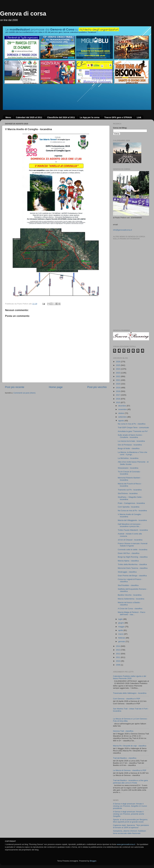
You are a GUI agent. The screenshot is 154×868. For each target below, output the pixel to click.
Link (139, 117)
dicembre (122, 406)
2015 (118, 402)
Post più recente (15, 387)
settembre (123, 417)
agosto (121, 421)
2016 (118, 399)
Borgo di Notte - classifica (129, 448)
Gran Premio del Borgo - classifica (132, 576)
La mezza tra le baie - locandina (131, 441)
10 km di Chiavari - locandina (130, 540)
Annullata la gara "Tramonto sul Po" (133, 431)
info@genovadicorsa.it (122, 230)
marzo (121, 634)
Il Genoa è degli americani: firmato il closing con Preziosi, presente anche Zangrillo (129, 814)
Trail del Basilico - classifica (125, 758)
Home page (56, 387)
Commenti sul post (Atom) (24, 393)
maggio (122, 627)
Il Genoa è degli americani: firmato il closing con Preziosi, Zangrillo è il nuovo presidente (130, 806)
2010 (118, 661)
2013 (118, 650)
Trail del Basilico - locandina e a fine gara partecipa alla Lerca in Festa (130, 782)
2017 (118, 395)
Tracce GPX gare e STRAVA (118, 117)
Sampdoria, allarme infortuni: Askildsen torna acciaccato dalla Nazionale (129, 832)
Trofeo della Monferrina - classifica (132, 564)
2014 (118, 646)
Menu (8, 117)
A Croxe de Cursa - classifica (130, 609)
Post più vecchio (97, 387)
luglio (121, 619)
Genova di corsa (23, 14)
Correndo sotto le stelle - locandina (133, 550)
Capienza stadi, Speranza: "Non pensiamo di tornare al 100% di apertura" (131, 826)
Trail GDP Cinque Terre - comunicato (133, 427)
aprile (121, 630)
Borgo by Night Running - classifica (133, 557)
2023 (118, 373)
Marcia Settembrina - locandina (131, 599)
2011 (118, 657)
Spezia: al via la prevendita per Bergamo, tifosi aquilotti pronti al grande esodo (130, 821)
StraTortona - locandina (128, 493)
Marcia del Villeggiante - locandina (132, 520)
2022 (118, 376)
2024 (118, 369)
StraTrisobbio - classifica (128, 585)
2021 (118, 380)
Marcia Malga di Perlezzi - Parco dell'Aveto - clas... (132, 613)
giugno (121, 623)
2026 (118, 362)
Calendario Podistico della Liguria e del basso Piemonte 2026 (129, 677)
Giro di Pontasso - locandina (130, 445)
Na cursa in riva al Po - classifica (132, 424)
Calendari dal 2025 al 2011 (29, 117)
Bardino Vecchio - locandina (130, 595)
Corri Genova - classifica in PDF (127, 699)
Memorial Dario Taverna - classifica (133, 568)
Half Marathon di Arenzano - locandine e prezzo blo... (130, 525)
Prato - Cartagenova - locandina (131, 503)
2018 (118, 391)
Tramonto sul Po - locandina (130, 490)
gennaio (122, 641)
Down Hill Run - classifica (129, 553)
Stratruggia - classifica (127, 572)
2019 (118, 388)
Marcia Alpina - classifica (128, 561)
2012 (118, 654)
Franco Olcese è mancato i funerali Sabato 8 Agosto (133, 545)
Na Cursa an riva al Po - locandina (132, 511)
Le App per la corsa (90, 117)
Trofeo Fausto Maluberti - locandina (133, 530)
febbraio (122, 638)
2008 (118, 665)
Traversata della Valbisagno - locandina (130, 693)
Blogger (93, 861)
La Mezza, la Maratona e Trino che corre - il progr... (133, 453)
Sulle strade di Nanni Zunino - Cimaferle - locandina (130, 436)
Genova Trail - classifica (123, 731)
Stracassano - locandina (128, 468)
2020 (118, 384)
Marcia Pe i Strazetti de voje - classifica (130, 746)
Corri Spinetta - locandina (129, 507)
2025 (118, 365)
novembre (123, 409)
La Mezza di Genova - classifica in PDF (130, 770)
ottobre (122, 413)
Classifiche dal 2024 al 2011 (61, 117)
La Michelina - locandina (128, 458)
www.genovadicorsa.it (126, 844)
